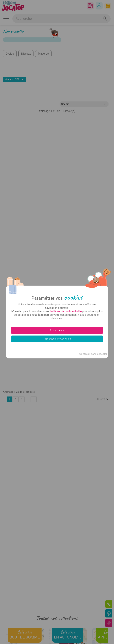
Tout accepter (57, 330)
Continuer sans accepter (93, 354)
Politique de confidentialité (66, 311)
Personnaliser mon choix (57, 339)
